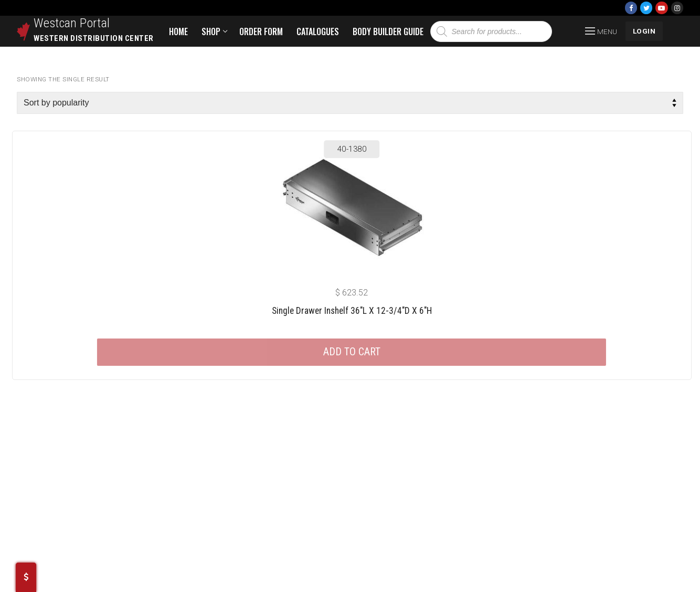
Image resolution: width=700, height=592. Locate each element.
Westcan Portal (72, 23)
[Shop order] (350, 103)
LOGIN (644, 31)
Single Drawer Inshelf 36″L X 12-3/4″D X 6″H (352, 311)
